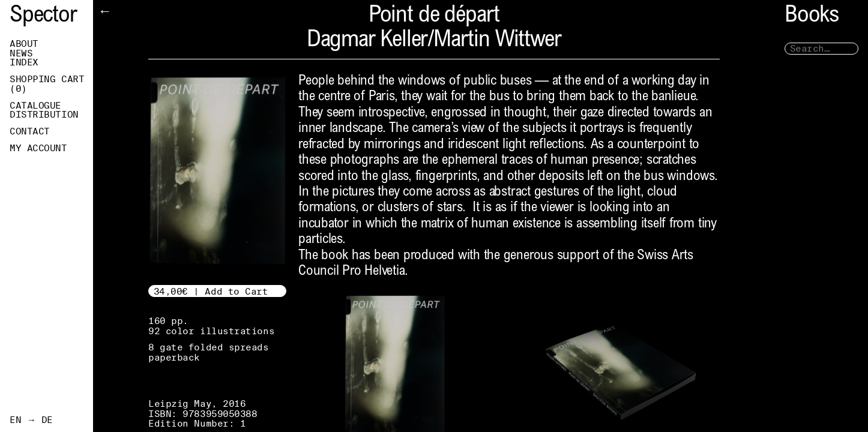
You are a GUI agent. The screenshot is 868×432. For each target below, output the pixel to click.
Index (24, 62)
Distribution (44, 115)
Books (812, 16)
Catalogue (35, 106)
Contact (30, 131)
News (21, 53)
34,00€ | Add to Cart (211, 291)
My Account (38, 148)
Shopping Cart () (47, 84)
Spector (43, 16)
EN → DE (31, 420)
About (24, 44)
